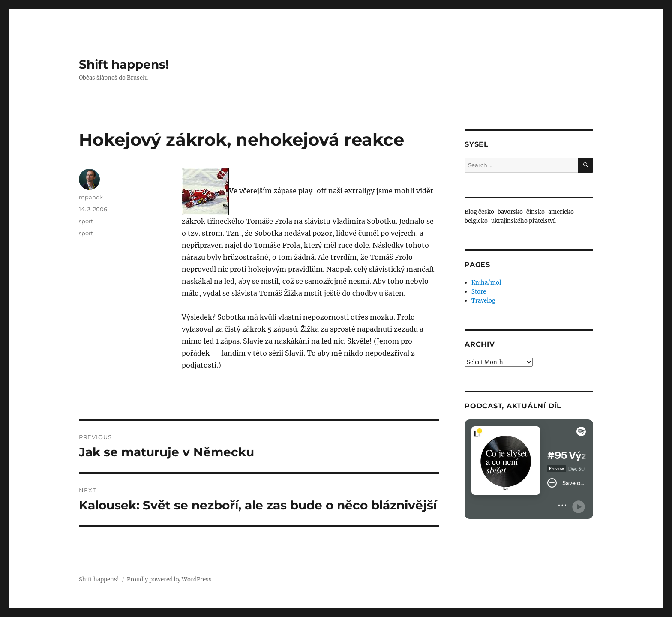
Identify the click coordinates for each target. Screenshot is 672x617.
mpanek (91, 197)
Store (479, 292)
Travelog (483, 301)
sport (86, 221)
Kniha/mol (486, 283)
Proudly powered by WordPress (169, 580)
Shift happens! (124, 64)
